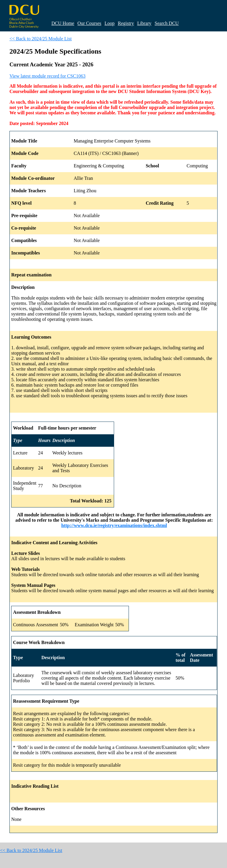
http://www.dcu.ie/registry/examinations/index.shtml (114, 525)
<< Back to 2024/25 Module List (40, 39)
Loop (110, 23)
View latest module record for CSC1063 (47, 76)
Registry (126, 23)
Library (144, 23)
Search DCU (167, 23)
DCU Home (63, 23)
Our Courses (89, 23)
